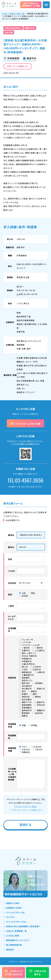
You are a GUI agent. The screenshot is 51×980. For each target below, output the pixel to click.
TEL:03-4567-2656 (25, 480)
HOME (5, 14)
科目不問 (9, 32)
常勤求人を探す (13, 904)
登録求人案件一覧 (17, 14)
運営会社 (10, 950)
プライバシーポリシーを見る (25, 807)
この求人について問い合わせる (14, 973)
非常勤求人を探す (14, 909)
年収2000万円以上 (13, 28)
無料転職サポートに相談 (31, 5)
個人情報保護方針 (14, 946)
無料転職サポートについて (18, 941)
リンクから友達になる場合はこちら (26, 444)
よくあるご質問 (13, 936)
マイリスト (11, 918)
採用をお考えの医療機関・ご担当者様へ (23, 927)
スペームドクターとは (15, 913)
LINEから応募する (37, 973)
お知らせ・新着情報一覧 (16, 932)
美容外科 (21, 247)
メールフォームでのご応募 (25, 424)
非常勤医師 (22, 255)
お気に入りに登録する (18, 66)
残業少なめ (30, 28)
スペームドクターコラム (16, 922)
